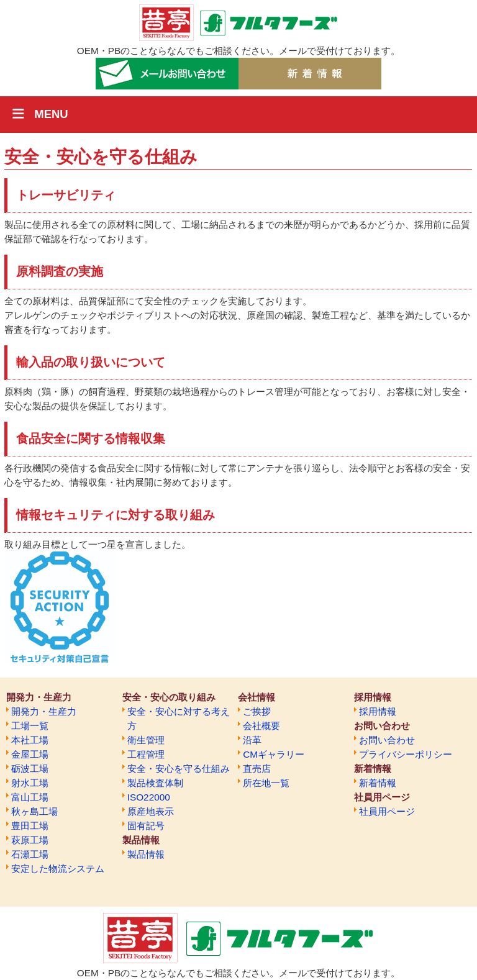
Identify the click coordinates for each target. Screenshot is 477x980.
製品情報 (146, 854)
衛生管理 (146, 740)
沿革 (252, 740)
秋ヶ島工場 (34, 811)
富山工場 (30, 797)
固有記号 (146, 826)
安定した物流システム (58, 869)
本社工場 (30, 740)
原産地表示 (151, 811)
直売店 (257, 769)
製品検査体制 (155, 783)
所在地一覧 (266, 783)
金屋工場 (30, 754)
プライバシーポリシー (406, 754)
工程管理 (146, 754)
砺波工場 (30, 769)
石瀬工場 (30, 854)
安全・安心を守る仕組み (179, 769)
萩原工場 (30, 840)
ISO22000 (149, 797)
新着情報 (378, 783)
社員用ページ (387, 811)
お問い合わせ (387, 740)
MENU (51, 114)
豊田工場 (30, 826)
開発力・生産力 (44, 711)
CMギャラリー (274, 754)
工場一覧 (30, 726)
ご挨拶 (257, 711)
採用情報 (378, 711)
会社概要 (261, 726)
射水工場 (30, 783)
